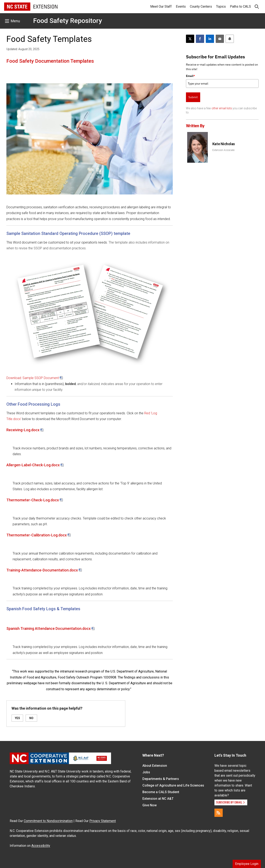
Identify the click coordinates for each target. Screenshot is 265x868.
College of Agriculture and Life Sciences (173, 785)
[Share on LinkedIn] (210, 39)
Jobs (146, 772)
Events (181, 6)
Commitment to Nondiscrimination (48, 821)
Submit (193, 97)
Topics (221, 6)
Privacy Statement (103, 821)
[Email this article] (220, 39)
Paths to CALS (240, 6)
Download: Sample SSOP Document (33, 378)
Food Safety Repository (68, 21)
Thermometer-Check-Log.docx (33, 500)
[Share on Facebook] (200, 39)
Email (190, 76)
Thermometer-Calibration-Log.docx (37, 535)
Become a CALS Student (161, 792)
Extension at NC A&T (158, 799)
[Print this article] (230, 39)
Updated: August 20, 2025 (23, 49)
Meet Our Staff (161, 6)
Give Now (150, 805)
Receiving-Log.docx (23, 430)
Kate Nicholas (224, 144)
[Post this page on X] (190, 39)
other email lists (222, 108)
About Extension (155, 766)
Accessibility (41, 846)
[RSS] (219, 813)
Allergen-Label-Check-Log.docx (33, 465)
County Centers (201, 6)
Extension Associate (223, 150)
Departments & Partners (161, 779)
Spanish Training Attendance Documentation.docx (49, 628)
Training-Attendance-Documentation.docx (42, 570)
